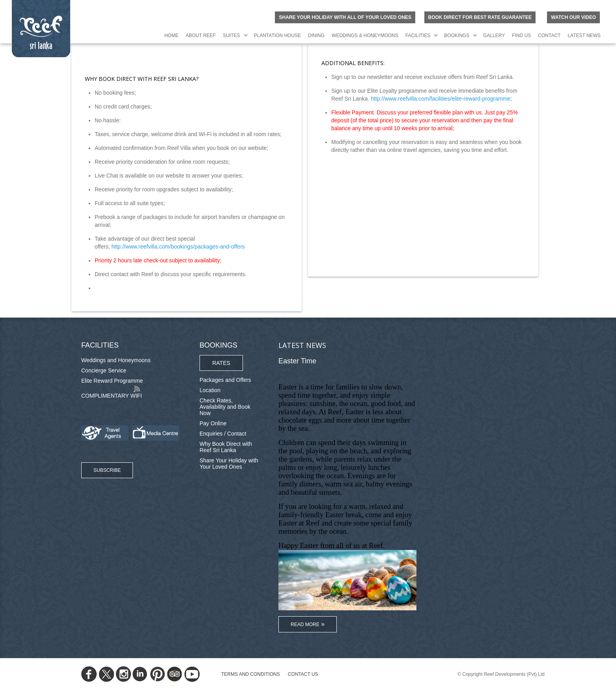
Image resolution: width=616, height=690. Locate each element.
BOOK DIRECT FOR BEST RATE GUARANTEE (480, 17)
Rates (221, 363)
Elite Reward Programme (112, 381)
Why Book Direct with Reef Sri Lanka (226, 447)
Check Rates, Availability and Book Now (225, 407)
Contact (549, 36)
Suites (231, 36)
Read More (305, 625)
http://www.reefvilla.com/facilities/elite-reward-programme (441, 99)
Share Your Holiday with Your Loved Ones (229, 464)
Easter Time (297, 361)
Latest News (584, 36)
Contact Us (303, 674)
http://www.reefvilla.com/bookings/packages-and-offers (178, 247)
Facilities (418, 36)
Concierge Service (104, 370)
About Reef (201, 36)
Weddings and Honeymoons (116, 360)
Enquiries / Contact (223, 434)
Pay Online (213, 423)
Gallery (494, 36)
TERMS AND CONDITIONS (251, 674)
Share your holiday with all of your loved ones (345, 17)
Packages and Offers (225, 380)
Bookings (457, 36)
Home (172, 36)
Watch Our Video (573, 17)
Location (210, 390)
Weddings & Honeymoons (365, 36)
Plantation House (278, 36)
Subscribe (107, 470)
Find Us (521, 36)
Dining (316, 36)
